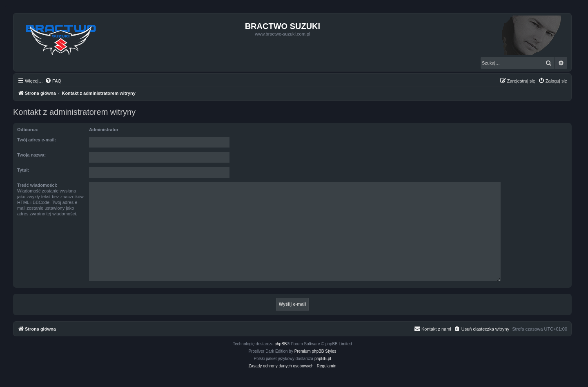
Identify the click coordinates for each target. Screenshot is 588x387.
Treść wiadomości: (37, 185)
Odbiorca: (28, 130)
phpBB (281, 344)
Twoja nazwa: (31, 155)
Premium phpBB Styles (315, 351)
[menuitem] (53, 81)
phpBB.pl (323, 359)
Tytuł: (23, 170)
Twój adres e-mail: (37, 140)
